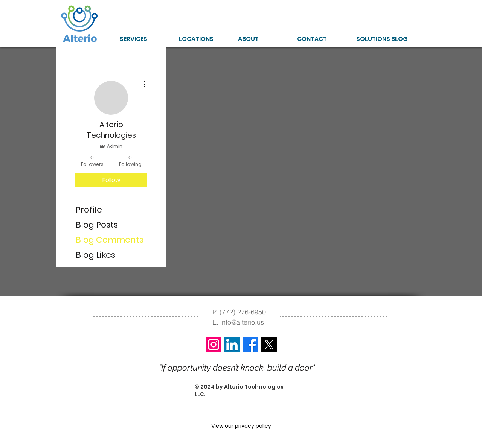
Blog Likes (95, 255)
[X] (269, 345)
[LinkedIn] (232, 345)
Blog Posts (97, 225)
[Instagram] (214, 345)
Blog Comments (110, 240)
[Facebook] (250, 345)
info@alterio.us (242, 322)
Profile (89, 210)
